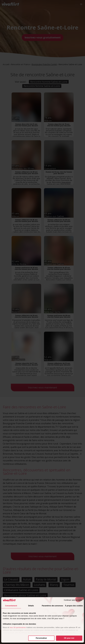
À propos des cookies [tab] (74, 606)
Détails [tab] (31, 606)
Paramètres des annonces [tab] (53, 606)
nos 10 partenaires (18, 628)
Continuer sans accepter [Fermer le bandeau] (73, 600)
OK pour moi (69, 638)
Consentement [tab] (11, 606)
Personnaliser (41, 638)
